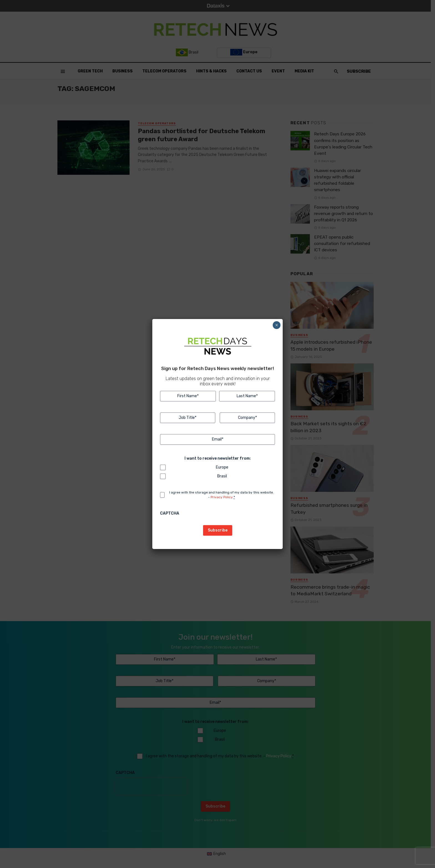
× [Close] (277, 325)
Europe (222, 467)
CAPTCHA (170, 513)
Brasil (222, 476)
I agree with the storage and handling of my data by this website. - (222, 495)
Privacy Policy (222, 497)
